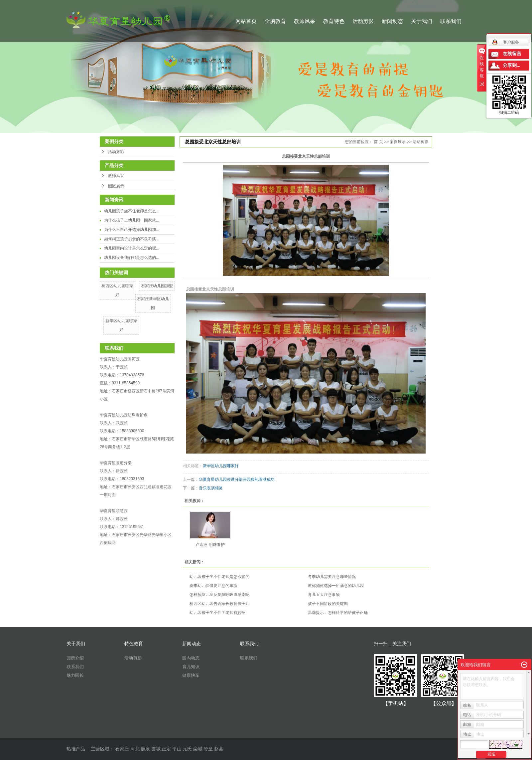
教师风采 (305, 21)
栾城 (198, 749)
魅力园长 (75, 675)
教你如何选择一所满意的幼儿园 (336, 586)
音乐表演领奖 (211, 488)
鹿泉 (145, 749)
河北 (135, 749)
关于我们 (422, 21)
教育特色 (334, 21)
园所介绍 (75, 658)
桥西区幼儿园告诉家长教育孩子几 (219, 604)
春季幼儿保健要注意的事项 (213, 586)
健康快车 (191, 675)
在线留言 (512, 54)
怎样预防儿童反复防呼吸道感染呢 (219, 595)
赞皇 (208, 749)
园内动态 (191, 658)
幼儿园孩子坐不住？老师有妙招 (217, 613)
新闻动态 (392, 21)
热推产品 (76, 749)
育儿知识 (191, 667)
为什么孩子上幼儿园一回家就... (132, 220)
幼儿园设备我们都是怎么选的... (132, 258)
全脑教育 (275, 21)
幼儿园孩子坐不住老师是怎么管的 (219, 577)
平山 (177, 749)
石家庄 (122, 749)
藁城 (156, 749)
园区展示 (116, 186)
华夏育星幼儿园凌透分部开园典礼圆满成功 (237, 479)
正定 (166, 749)
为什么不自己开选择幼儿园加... (132, 230)
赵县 (219, 749)
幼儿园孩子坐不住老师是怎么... (132, 211)
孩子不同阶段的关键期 (328, 604)
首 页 (378, 142)
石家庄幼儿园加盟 (157, 286)
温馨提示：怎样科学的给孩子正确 (338, 613)
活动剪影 (363, 21)
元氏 (187, 749)
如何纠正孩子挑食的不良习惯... (132, 239)
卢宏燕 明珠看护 (210, 545)
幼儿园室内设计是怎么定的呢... (132, 248)
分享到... (512, 65)
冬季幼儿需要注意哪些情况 (332, 577)
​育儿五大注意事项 (324, 595)
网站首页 (246, 21)
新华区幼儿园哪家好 (221, 466)
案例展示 (398, 142)
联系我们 (451, 21)
